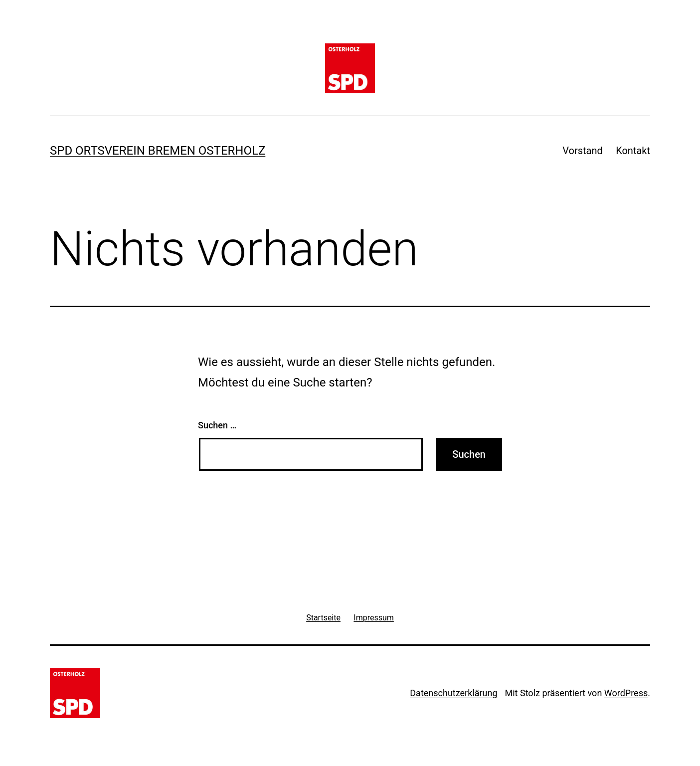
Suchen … (217, 425)
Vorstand (583, 151)
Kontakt (633, 151)
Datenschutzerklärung (453, 693)
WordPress (626, 693)
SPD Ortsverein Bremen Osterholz (158, 151)
